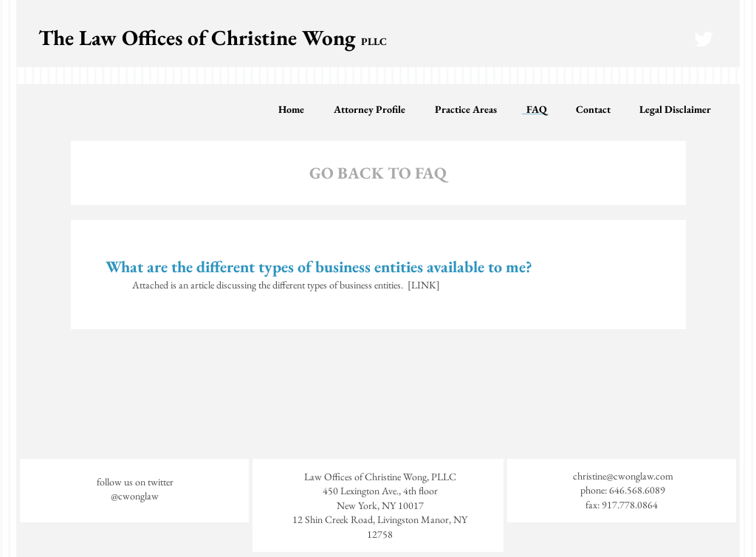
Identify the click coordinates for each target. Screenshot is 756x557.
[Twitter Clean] (704, 39)
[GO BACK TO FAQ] (378, 174)
